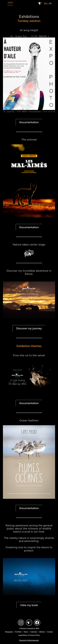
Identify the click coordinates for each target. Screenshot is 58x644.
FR (50, 4)
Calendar (34, 632)
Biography (9, 632)
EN (45, 4)
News (26, 632)
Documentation (29, 89)
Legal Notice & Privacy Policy (29, 635)
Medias (42, 632)
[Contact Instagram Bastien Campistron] (21, 623)
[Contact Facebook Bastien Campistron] (37, 623)
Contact (50, 632)
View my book (29, 572)
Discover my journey (29, 295)
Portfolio (18, 632)
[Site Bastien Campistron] (29, 623)
